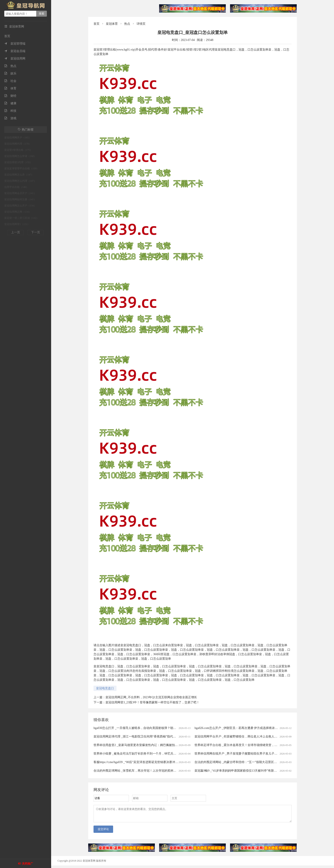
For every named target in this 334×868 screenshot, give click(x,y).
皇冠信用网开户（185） (18, 138)
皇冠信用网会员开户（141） (20, 193)
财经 (10, 96)
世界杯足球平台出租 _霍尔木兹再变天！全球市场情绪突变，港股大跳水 (242, 745)
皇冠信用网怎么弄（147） (19, 175)
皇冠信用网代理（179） (18, 144)
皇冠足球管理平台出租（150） (22, 168)
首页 (7, 36)
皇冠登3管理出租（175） (18, 150)
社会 (10, 81)
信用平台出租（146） (16, 187)
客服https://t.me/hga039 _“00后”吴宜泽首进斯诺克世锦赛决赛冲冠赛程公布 (142, 762)
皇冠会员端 (15, 51)
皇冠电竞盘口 (105, 688)
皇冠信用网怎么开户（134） (20, 206)
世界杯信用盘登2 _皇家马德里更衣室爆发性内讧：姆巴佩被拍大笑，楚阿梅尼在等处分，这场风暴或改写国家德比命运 (171, 745)
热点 (10, 66)
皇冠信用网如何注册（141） (20, 199)
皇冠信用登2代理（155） (18, 162)
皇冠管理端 (15, 44)
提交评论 (103, 832)
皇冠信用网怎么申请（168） (20, 156)
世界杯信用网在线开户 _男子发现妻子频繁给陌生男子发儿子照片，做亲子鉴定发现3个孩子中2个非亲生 (263, 754)
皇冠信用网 (15, 59)
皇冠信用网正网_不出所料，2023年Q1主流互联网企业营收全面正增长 (151, 697)
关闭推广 (27, 864)
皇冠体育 (112, 24)
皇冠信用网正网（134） (18, 212)
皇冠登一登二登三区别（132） (22, 218)
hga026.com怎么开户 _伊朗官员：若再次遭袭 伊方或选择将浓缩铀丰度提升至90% (248, 728)
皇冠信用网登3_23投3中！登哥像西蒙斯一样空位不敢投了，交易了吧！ (152, 702)
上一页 (16, 232)
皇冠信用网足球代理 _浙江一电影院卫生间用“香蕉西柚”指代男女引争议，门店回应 (148, 737)
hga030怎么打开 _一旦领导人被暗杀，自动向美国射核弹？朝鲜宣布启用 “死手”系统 (148, 728)
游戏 (10, 118)
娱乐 (10, 73)
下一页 (36, 232)
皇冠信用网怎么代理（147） (20, 181)
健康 (10, 103)
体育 (10, 88)
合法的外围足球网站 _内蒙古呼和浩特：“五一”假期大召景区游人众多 (240, 762)
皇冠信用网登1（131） (17, 224)
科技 (10, 111)
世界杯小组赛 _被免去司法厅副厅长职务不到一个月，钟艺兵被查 (136, 754)
